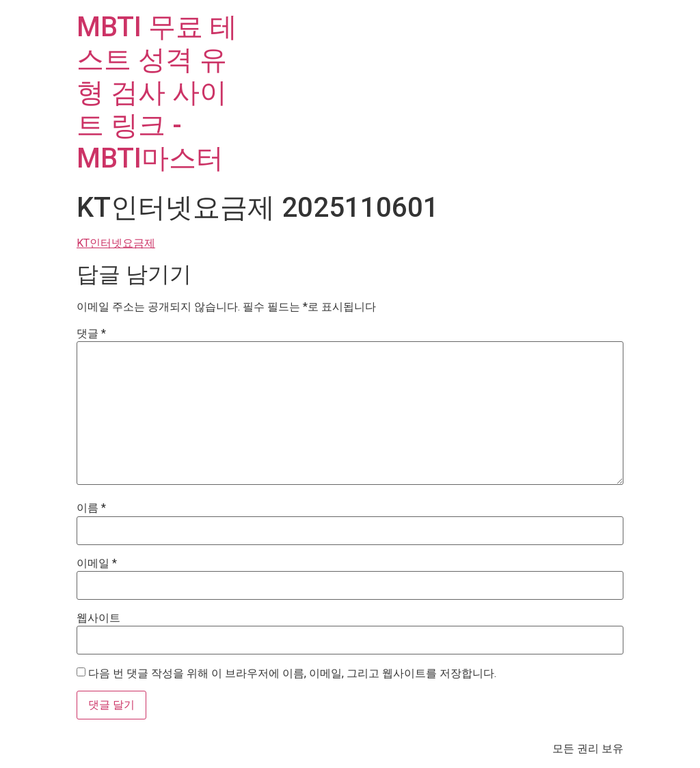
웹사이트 (98, 618)
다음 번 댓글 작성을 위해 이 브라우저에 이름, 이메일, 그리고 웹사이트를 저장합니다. (292, 674)
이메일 (97, 564)
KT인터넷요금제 (116, 243)
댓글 (91, 334)
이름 (91, 508)
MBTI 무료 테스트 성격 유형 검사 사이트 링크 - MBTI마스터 (157, 93)
